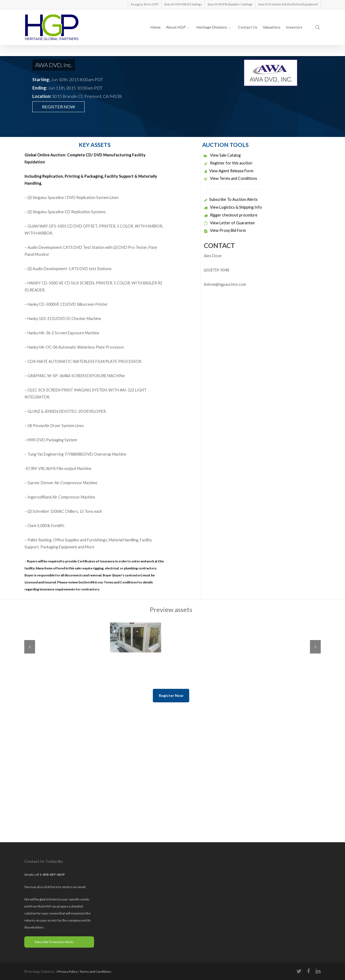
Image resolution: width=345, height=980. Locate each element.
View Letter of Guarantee (229, 223)
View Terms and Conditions (230, 178)
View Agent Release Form (229, 171)
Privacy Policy (68, 972)
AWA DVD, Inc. (54, 65)
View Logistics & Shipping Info (233, 207)
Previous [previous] (30, 647)
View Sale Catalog (222, 155)
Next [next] (315, 647)
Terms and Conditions (95, 972)
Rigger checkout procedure (231, 215)
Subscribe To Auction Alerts (231, 199)
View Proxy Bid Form (225, 230)
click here (51, 887)
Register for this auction (228, 163)
